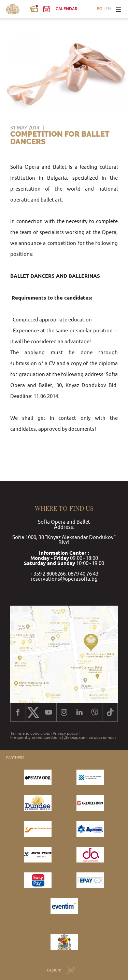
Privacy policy (65, 733)
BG (99, 9)
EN (108, 9)
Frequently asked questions (36, 737)
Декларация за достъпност (90, 737)
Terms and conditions (30, 733)
